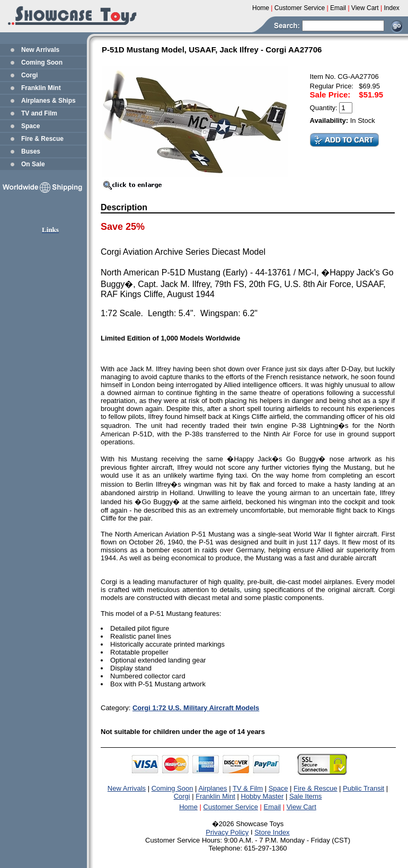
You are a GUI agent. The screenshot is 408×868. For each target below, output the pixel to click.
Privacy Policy (227, 832)
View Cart (301, 807)
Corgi (29, 75)
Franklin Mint (41, 88)
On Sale (33, 164)
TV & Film (248, 788)
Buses (31, 151)
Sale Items (305, 796)
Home (188, 807)
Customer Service (231, 807)
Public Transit (363, 788)
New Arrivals (40, 50)
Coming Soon (42, 62)
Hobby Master (262, 796)
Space (30, 126)
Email (273, 807)
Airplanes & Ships (48, 101)
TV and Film (39, 113)
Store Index (272, 832)
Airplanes (212, 788)
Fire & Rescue (42, 139)
